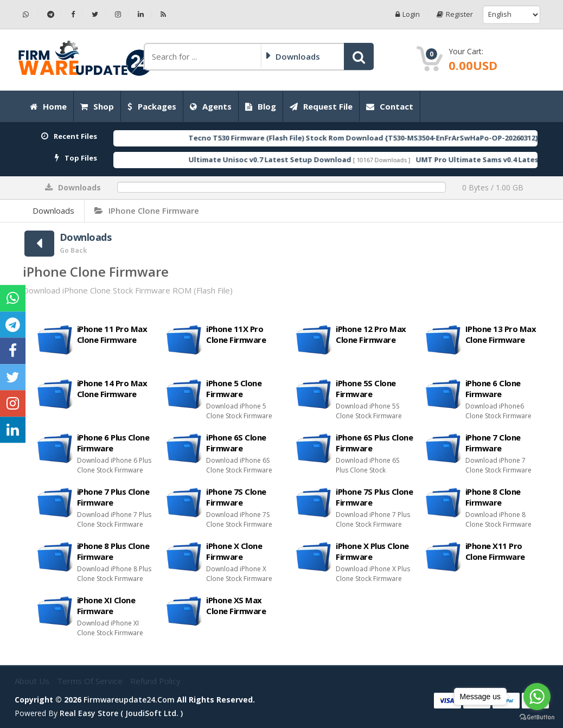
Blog (261, 106)
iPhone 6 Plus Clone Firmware (113, 443)
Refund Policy (155, 681)
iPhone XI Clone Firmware (106, 605)
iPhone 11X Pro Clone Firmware (236, 334)
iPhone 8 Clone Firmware (493, 497)
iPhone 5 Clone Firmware (234, 388)
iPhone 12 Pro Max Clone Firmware (371, 334)
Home (48, 106)
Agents (211, 106)
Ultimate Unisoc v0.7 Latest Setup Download (292, 159)
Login (408, 14)
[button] (359, 56)
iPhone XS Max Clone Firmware (236, 605)
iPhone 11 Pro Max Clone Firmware (112, 334)
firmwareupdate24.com (129, 700)
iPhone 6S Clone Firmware (236, 443)
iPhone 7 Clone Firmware (493, 443)
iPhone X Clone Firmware (234, 551)
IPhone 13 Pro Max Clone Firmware (501, 334)
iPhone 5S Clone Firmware (366, 388)
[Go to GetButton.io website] (537, 717)
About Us (33, 681)
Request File (321, 106)
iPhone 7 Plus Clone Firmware (113, 497)
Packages (152, 106)
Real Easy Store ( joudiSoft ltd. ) (121, 713)
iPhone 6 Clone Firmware (493, 388)
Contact (390, 106)
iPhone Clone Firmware (147, 210)
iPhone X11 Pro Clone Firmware (495, 551)
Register (455, 14)
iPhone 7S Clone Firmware (236, 497)
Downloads (53, 210)
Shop (97, 106)
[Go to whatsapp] (537, 697)
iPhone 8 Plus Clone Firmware (113, 551)
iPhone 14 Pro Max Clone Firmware (112, 388)
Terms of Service (91, 681)
